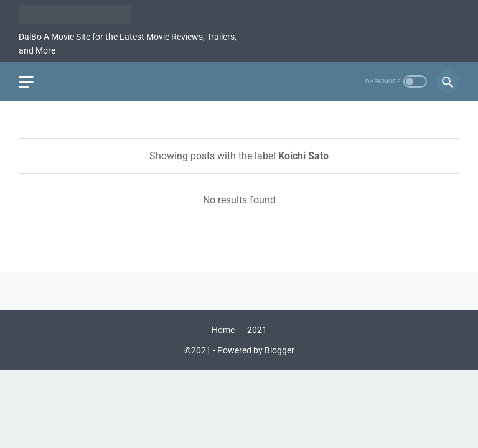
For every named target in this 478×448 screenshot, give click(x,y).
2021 (257, 330)
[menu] (26, 82)
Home (223, 330)
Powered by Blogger (256, 350)
